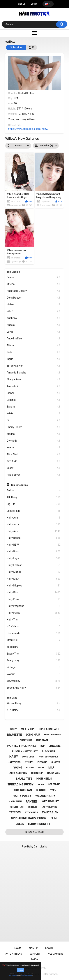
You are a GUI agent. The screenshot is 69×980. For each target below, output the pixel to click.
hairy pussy (22, 796)
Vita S (33, 311)
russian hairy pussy (25, 751)
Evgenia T (33, 400)
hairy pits (14, 762)
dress (20, 824)
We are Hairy (33, 703)
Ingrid (33, 359)
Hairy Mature (33, 572)
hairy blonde (49, 807)
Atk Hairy (33, 497)
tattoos (15, 812)
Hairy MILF (33, 579)
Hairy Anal (33, 518)
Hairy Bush (33, 552)
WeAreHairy (33, 681)
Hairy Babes (33, 538)
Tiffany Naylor (33, 366)
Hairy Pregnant (33, 606)
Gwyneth (33, 441)
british (33, 807)
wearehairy (50, 801)
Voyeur (33, 674)
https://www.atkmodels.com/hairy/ (28, 129)
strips (29, 762)
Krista (33, 414)
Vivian (33, 305)
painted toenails (49, 757)
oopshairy (33, 647)
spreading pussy (20, 784)
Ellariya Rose (33, 379)
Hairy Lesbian (33, 565)
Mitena (33, 284)
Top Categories (19, 485)
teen (53, 790)
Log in (34, 4)
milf (51, 768)
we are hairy (45, 796)
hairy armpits (17, 773)
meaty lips (28, 729)
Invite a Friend (13, 954)
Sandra (33, 407)
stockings (31, 812)
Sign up (22, 4)
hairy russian (22, 790)
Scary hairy (33, 661)
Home (18, 948)
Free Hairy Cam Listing (34, 847)
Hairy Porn (33, 599)
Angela (33, 325)
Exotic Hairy (33, 511)
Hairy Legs (33, 558)
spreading (54, 784)
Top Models (13, 272)
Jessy (33, 468)
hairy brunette (40, 824)
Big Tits (33, 504)
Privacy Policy (24, 975)
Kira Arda (33, 461)
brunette (14, 735)
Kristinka (33, 318)
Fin (33, 420)
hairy (14, 757)
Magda (33, 434)
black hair (49, 751)
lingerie (54, 746)
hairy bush (15, 801)
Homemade (33, 633)
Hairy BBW (33, 545)
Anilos (33, 490)
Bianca (33, 393)
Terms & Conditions (13, 975)
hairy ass (54, 773)
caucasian (50, 812)
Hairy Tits (33, 620)
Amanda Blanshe (33, 373)
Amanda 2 (33, 386)
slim (54, 818)
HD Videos (33, 626)
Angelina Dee (33, 339)
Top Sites (12, 698)
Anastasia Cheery (33, 291)
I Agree (21, 970)
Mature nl (33, 640)
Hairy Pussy (33, 613)
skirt (41, 784)
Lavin (33, 332)
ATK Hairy (33, 710)
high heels (44, 779)
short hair (17, 807)
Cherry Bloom (33, 427)
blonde (41, 790)
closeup (37, 773)
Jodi (33, 352)
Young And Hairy (33, 688)
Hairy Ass (33, 531)
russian (42, 740)
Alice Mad (33, 454)
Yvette (33, 448)
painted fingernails (22, 746)
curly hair (26, 740)
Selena (33, 277)
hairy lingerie (52, 735)
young (18, 768)
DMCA (34, 959)
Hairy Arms (33, 525)
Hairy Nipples (33, 586)
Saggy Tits (33, 654)
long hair (33, 735)
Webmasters (55, 954)
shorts (56, 762)
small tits (24, 779)
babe (41, 767)
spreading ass (49, 729)
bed (43, 746)
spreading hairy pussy (29, 818)
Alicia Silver (33, 475)
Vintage (33, 667)
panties (32, 802)
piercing (43, 762)
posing (30, 768)
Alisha (33, 345)
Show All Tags (34, 832)
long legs (28, 757)
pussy (13, 729)
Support (35, 954)
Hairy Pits (33, 592)
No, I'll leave (30, 975)
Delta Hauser (33, 298)
